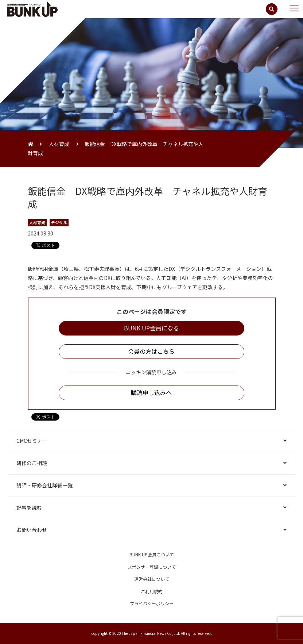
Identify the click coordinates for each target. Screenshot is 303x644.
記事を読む (29, 507)
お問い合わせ (32, 530)
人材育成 (59, 144)
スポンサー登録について (152, 567)
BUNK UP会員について (152, 554)
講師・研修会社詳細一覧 (44, 485)
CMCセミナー (32, 441)
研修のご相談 (32, 463)
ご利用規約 (152, 591)
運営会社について (152, 579)
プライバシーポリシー (152, 603)
